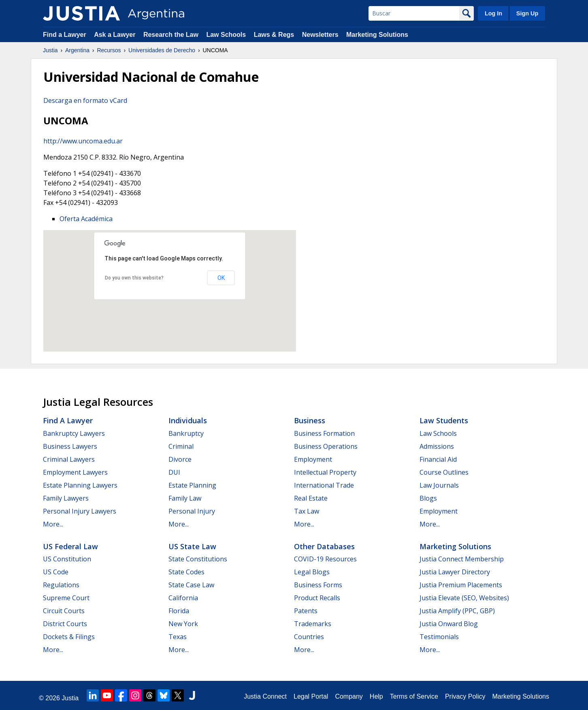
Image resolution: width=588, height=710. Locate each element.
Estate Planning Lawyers (80, 485)
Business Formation (324, 433)
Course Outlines (444, 472)
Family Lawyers (66, 498)
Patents (306, 611)
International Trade (324, 485)
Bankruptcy (186, 433)
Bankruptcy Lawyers (74, 433)
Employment (313, 459)
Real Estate (311, 498)
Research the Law (171, 35)
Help (376, 696)
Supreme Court (66, 598)
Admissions (437, 446)
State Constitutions (198, 559)
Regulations (61, 585)
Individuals (188, 420)
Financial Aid (438, 459)
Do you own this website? (134, 278)
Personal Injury (192, 511)
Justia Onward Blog (449, 624)
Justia (50, 50)
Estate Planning (192, 485)
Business (310, 420)
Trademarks (313, 624)
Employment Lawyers (75, 472)
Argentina (77, 50)
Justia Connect (265, 696)
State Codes (186, 572)
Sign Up (527, 13)
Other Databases (324, 546)
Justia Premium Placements (461, 585)
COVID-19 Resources (325, 559)
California (183, 598)
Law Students (444, 420)
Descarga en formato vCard (85, 100)
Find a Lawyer (65, 35)
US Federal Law (70, 546)
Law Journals (439, 485)
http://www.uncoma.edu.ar (83, 141)
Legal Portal (311, 696)
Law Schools (226, 35)
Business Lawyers (70, 446)
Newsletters (320, 35)
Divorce (180, 459)
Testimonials (439, 637)
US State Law (192, 546)
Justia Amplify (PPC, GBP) (457, 611)
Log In (493, 13)
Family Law (185, 498)
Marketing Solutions (377, 35)
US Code (56, 572)
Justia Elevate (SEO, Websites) (464, 598)
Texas (178, 637)
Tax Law (307, 511)
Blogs (428, 498)
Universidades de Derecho (162, 50)
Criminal (181, 446)
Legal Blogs (312, 572)
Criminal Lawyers (69, 459)
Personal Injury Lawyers (80, 511)
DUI (174, 472)
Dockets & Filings (69, 637)
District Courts (65, 624)
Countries (309, 637)
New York (183, 624)
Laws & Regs (274, 35)
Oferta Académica (86, 219)
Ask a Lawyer (116, 35)
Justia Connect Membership (462, 559)
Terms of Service (414, 696)
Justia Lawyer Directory (455, 572)
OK (221, 278)
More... (53, 524)
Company (349, 696)
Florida (179, 611)
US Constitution (67, 559)
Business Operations (326, 446)
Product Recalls (317, 598)
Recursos (109, 50)
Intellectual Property (325, 472)
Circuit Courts (64, 611)
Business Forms (318, 585)
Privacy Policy (465, 696)
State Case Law (191, 585)
